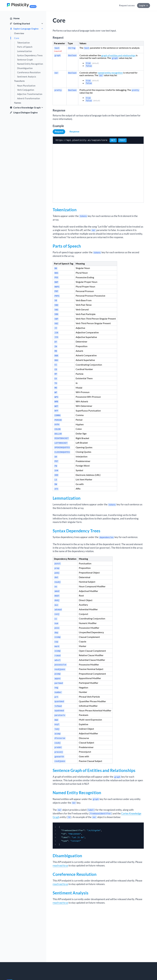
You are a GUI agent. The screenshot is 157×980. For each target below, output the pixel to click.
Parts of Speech (25, 47)
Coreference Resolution (29, 72)
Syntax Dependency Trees (30, 55)
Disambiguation (25, 68)
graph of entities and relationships (118, 55)
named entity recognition (110, 73)
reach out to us (60, 865)
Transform (19, 81)
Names (18, 103)
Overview (19, 33)
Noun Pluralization (26, 86)
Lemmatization (25, 51)
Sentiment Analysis (27, 77)
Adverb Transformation (29, 98)
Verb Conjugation (26, 90)
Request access (127, 5)
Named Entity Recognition (30, 64)
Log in (144, 5)
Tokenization (23, 43)
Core (17, 38)
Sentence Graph (25, 60)
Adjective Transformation (30, 94)
